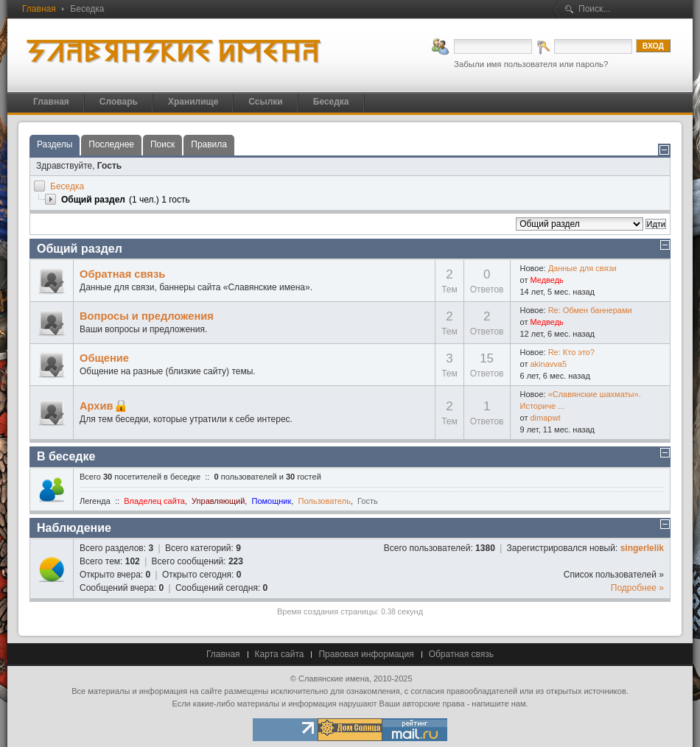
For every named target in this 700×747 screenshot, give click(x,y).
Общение (104, 358)
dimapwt (545, 418)
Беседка (67, 186)
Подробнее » (637, 588)
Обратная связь (122, 274)
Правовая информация (366, 654)
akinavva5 (548, 364)
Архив (97, 406)
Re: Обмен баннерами (590, 310)
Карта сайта (280, 654)
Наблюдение (74, 528)
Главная (39, 9)
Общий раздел (80, 249)
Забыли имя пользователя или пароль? (531, 64)
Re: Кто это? (571, 352)
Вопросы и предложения (147, 316)
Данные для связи (582, 268)
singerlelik (642, 548)
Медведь (546, 280)
